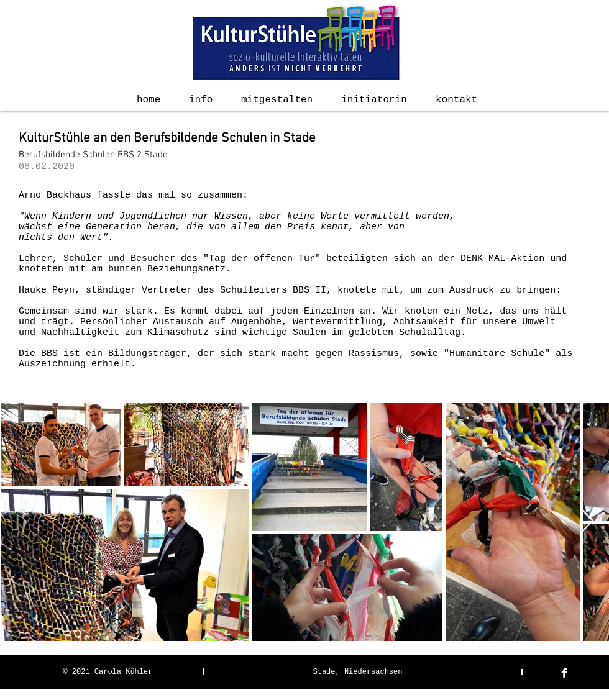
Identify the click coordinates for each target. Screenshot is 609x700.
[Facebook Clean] (564, 673)
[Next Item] (588, 521)
